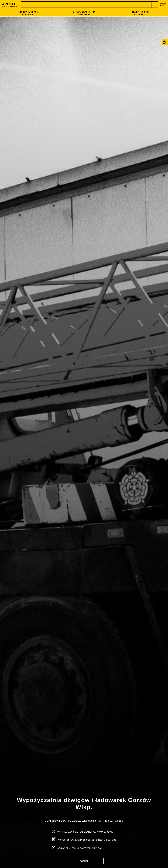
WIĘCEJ (84, 861)
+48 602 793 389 (113, 821)
